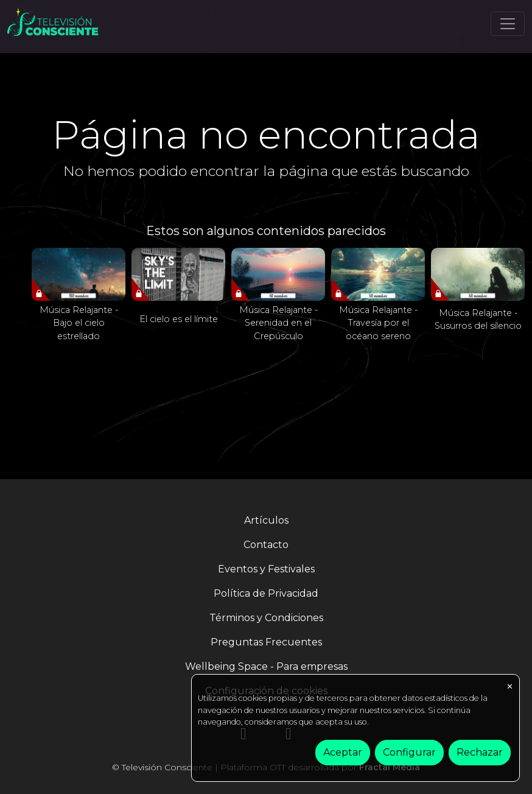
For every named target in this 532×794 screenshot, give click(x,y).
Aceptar (343, 752)
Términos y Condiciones (266, 618)
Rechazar (480, 752)
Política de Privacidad (266, 593)
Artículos (266, 520)
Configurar (409, 752)
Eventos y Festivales (266, 569)
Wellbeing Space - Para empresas (266, 666)
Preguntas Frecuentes (266, 642)
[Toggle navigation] (508, 24)
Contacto (266, 545)
